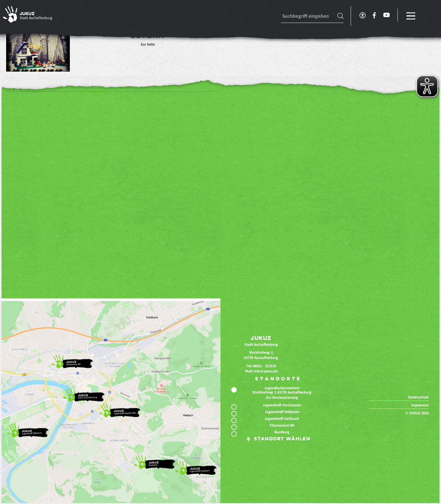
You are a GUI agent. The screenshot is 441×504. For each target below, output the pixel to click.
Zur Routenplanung (282, 398)
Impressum (420, 405)
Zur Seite (148, 44)
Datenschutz (418, 397)
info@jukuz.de (266, 371)
